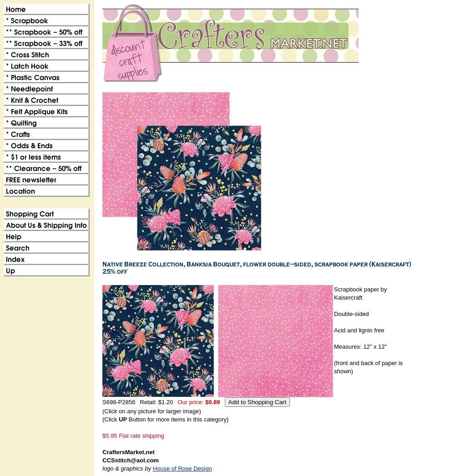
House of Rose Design (182, 468)
